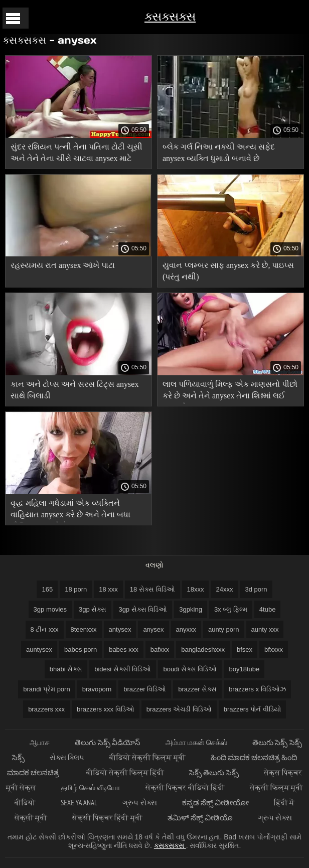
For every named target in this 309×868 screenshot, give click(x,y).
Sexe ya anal (79, 803)
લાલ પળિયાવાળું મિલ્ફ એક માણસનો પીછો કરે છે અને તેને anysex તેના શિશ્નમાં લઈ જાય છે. (230, 392)
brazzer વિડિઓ (145, 689)
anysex (153, 629)
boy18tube (244, 669)
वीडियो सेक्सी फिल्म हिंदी (125, 772)
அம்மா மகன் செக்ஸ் (196, 742)
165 (47, 589)
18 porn (76, 589)
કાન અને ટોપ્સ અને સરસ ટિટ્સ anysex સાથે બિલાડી (74, 390)
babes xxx (124, 649)
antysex (120, 629)
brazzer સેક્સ (197, 689)
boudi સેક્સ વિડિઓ (190, 669)
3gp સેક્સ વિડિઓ (143, 609)
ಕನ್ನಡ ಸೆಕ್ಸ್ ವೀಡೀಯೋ (215, 803)
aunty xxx (265, 629)
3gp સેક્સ (93, 609)
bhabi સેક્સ (66, 669)
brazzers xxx (46, 709)
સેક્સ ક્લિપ (67, 757)
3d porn (256, 589)
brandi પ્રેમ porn (46, 689)
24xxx (224, 589)
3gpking (191, 609)
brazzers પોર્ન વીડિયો (252, 709)
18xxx (196, 589)
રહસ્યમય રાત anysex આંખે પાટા (63, 265)
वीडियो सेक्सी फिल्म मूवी (147, 757)
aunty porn (223, 629)
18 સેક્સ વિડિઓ (152, 589)
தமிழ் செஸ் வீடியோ (91, 787)
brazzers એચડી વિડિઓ (179, 709)
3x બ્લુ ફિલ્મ (231, 609)
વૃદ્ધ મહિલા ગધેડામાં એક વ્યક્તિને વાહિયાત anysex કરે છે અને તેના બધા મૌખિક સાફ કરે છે (70, 511)
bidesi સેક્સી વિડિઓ (123, 669)
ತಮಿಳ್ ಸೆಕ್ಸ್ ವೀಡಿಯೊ (200, 818)
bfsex (245, 649)
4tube (268, 609)
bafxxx (160, 649)
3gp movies (50, 609)
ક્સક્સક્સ (170, 16)
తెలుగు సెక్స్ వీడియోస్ (107, 742)
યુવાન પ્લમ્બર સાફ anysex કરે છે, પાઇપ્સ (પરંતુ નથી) (228, 271)
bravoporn (97, 689)
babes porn (81, 649)
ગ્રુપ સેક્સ (139, 803)
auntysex (39, 649)
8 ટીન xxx (45, 629)
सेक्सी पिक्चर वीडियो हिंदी (185, 787)
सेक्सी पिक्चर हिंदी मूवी (107, 818)
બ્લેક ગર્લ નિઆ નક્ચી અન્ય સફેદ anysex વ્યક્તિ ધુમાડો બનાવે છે (219, 153)
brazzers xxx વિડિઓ (106, 709)
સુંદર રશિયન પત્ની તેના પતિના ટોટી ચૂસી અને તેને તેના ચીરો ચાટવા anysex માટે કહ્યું (76, 154)
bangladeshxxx (203, 649)
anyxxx (186, 629)
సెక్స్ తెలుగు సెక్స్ (214, 772)
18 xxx (108, 589)
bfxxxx (274, 649)
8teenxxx (84, 629)
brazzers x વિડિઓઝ (257, 689)
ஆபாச (40, 742)
